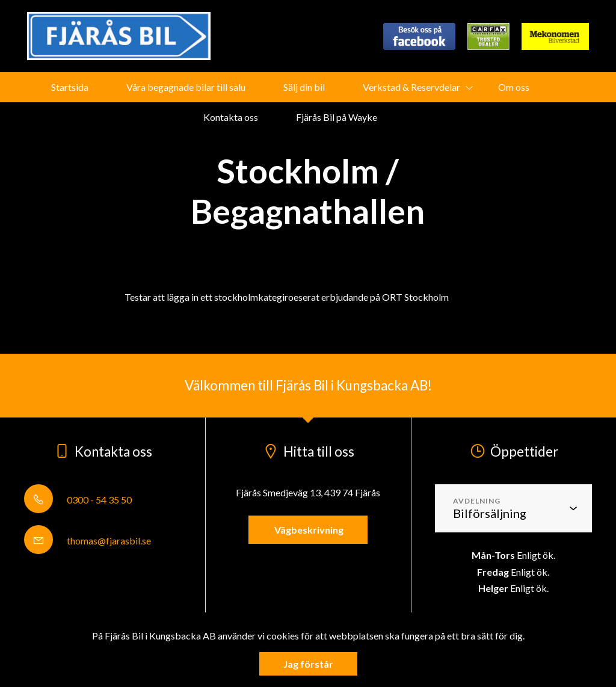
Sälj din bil (304, 87)
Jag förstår (308, 664)
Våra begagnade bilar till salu (186, 87)
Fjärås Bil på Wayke (337, 117)
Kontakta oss (231, 117)
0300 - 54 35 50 (78, 500)
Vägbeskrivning (308, 530)
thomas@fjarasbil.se (88, 541)
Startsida (70, 87)
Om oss (514, 87)
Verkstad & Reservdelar (411, 87)
